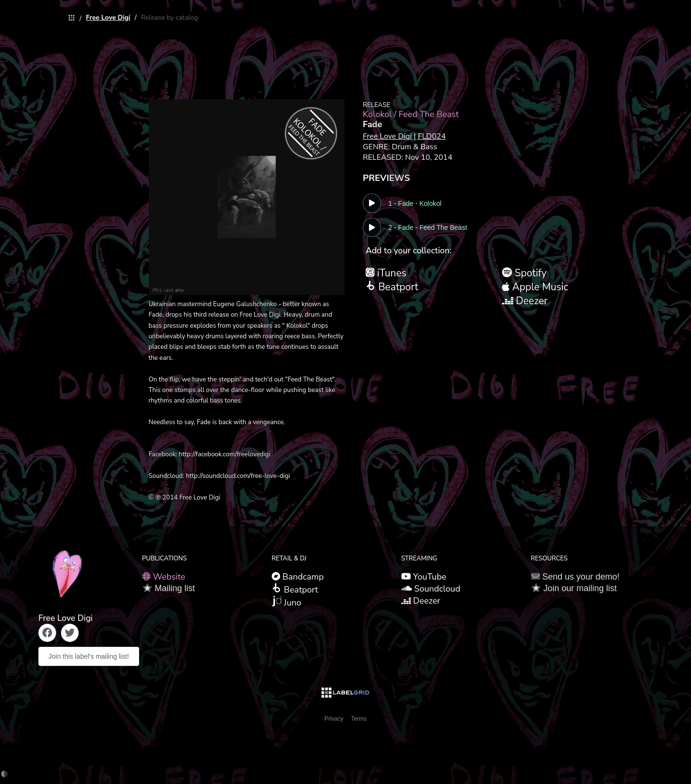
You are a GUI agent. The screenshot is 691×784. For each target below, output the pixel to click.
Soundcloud (431, 589)
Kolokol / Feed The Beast (411, 114)
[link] (69, 18)
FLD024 (432, 136)
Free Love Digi (108, 18)
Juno (286, 602)
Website (164, 577)
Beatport (392, 287)
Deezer (525, 301)
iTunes (386, 273)
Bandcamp (298, 577)
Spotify (524, 273)
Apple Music (535, 287)
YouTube (424, 577)
